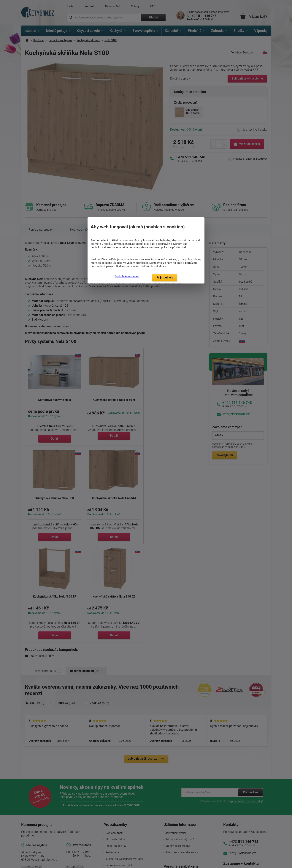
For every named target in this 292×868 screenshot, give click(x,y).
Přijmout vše (165, 277)
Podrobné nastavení (127, 276)
